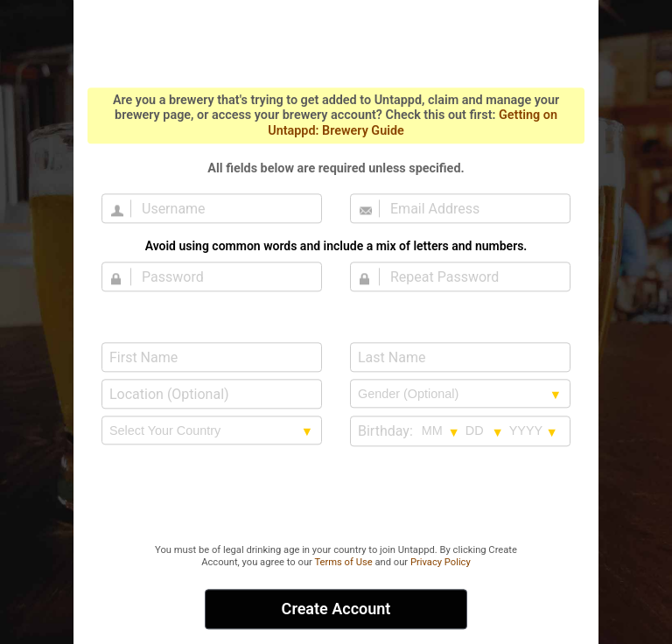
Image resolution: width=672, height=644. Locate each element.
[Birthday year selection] (534, 430)
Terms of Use (343, 562)
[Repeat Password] (471, 276)
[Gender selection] (460, 394)
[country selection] (212, 430)
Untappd (336, 42)
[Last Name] (460, 357)
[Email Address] (471, 208)
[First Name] (212, 357)
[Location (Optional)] (212, 394)
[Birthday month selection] (441, 430)
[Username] (222, 208)
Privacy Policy (441, 562)
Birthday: (385, 431)
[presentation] (336, 496)
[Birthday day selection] (485, 430)
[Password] (222, 276)
